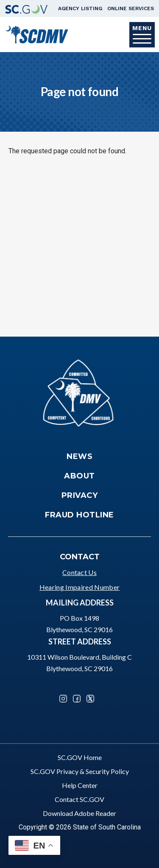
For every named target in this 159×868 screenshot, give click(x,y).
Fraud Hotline (79, 515)
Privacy (80, 495)
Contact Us (79, 572)
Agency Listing (80, 8)
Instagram (63, 699)
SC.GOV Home (80, 757)
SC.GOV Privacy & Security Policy (80, 771)
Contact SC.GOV (79, 799)
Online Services (131, 8)
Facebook (77, 699)
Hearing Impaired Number (79, 587)
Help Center (80, 785)
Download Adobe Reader (79, 813)
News (79, 456)
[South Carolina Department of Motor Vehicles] (37, 34)
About (79, 476)
